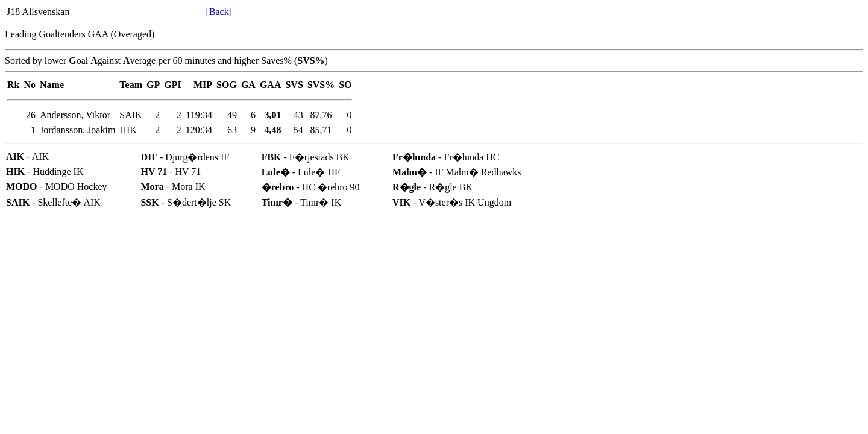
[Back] (219, 12)
